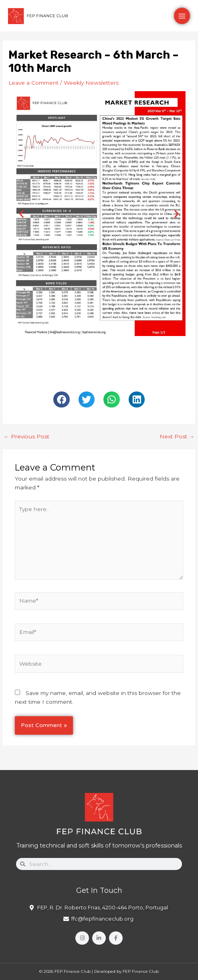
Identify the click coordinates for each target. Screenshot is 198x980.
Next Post (177, 437)
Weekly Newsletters (91, 83)
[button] (21, 213)
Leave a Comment (33, 83)
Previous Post (26, 437)
